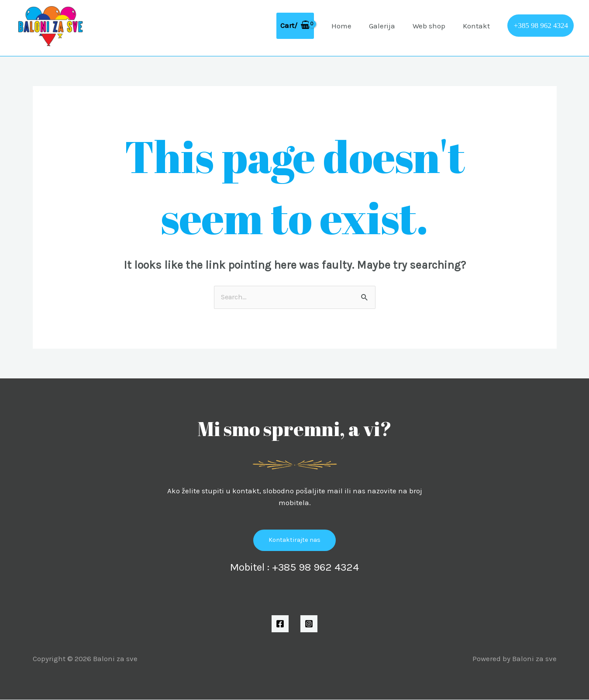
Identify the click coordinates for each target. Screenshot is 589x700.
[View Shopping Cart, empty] (306, 26)
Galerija (389, 26)
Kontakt (478, 26)
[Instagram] (309, 624)
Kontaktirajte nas (295, 541)
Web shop (433, 26)
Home (351, 26)
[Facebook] (280, 624)
